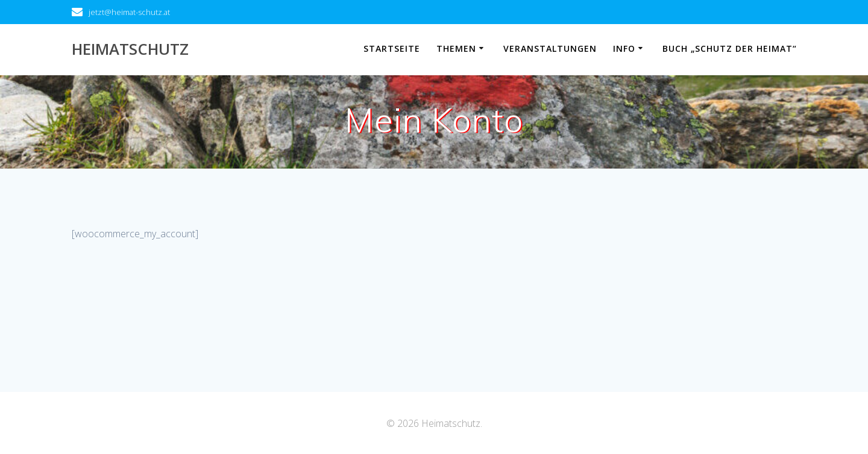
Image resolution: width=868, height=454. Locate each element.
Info (624, 48)
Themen (456, 48)
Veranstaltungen (550, 48)
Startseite (392, 48)
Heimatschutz (130, 49)
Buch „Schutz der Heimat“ (730, 48)
